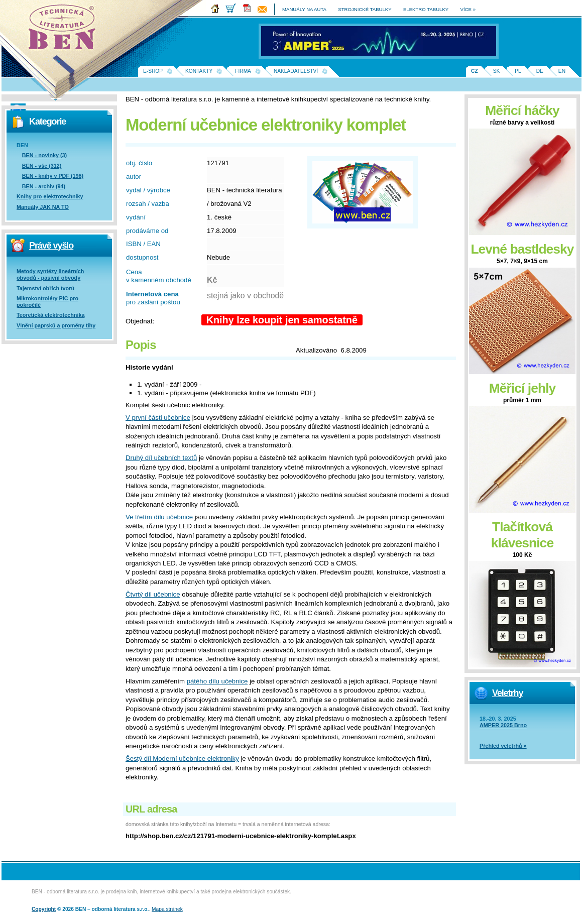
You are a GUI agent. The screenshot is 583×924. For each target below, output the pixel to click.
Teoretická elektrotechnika (50, 315)
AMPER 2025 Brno (503, 725)
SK (497, 71)
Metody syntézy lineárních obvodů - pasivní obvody (50, 274)
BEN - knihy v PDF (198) (53, 176)
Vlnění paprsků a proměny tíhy (56, 325)
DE (540, 71)
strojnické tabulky (365, 9)
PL (518, 71)
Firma (243, 71)
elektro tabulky (426, 9)
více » (468, 9)
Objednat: (140, 321)
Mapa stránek (167, 909)
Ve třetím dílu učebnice (159, 517)
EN (562, 71)
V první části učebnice (158, 418)
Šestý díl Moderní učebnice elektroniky (182, 759)
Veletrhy (507, 693)
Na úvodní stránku (65, 30)
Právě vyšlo (51, 246)
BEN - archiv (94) (44, 186)
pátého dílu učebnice (217, 681)
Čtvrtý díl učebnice (153, 594)
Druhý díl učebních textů (161, 458)
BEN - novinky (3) (44, 155)
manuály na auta (304, 9)
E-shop (153, 71)
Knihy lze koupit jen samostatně (282, 320)
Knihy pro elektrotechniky (50, 196)
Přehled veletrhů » (503, 746)
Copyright (44, 909)
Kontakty (199, 71)
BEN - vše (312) (42, 166)
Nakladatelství (296, 71)
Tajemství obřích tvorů (45, 288)
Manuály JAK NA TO (43, 207)
